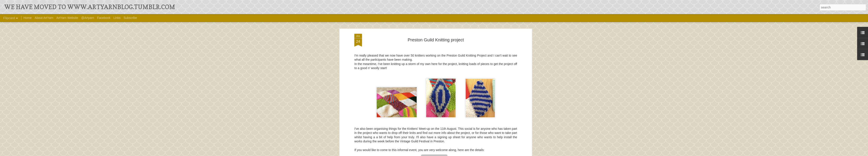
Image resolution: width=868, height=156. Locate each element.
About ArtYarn (44, 18)
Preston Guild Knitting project (436, 36)
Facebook (104, 18)
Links (117, 18)
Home (27, 18)
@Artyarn (88, 18)
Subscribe (130, 18)
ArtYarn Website (67, 18)
